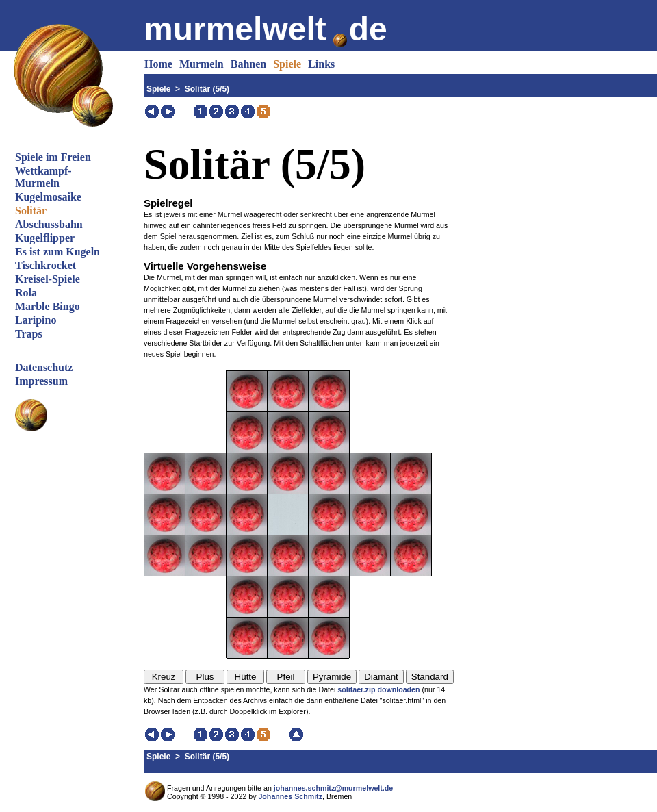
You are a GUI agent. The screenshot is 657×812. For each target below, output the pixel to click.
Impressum (41, 381)
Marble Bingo (48, 306)
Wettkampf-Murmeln (43, 177)
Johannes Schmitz (290, 796)
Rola (26, 293)
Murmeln (202, 64)
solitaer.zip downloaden (378, 689)
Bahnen (248, 64)
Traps (29, 334)
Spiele (287, 64)
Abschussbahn (49, 224)
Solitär (31, 211)
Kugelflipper (45, 238)
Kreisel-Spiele (48, 279)
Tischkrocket (46, 265)
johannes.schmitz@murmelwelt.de (333, 788)
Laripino (36, 320)
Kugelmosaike (48, 197)
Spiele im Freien (53, 157)
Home (158, 64)
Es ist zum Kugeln (57, 252)
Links (321, 64)
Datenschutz (44, 367)
